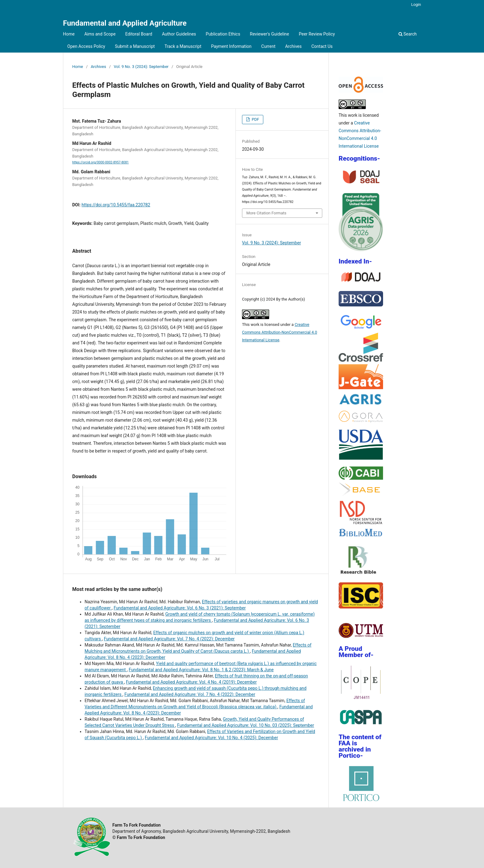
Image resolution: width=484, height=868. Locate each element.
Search (408, 34)
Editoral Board (139, 34)
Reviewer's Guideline (270, 34)
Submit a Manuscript (135, 46)
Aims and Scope (100, 34)
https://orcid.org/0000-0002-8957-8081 (100, 162)
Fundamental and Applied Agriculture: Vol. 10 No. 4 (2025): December (211, 738)
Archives (294, 46)
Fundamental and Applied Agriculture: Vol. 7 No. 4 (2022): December (169, 639)
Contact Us (322, 46)
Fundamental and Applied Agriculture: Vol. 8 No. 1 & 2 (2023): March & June (201, 670)
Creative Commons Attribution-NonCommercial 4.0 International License (280, 332)
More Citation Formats (266, 213)
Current (268, 46)
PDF (255, 119)
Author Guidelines (179, 34)
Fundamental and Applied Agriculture (125, 23)
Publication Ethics (223, 34)
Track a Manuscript (183, 46)
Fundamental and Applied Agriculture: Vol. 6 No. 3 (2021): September (180, 608)
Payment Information (231, 46)
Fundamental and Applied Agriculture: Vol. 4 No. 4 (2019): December (191, 682)
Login (416, 4)
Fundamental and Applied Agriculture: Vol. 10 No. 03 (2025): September (246, 725)
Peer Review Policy (317, 34)
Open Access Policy (86, 46)
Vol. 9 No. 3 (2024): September (141, 67)
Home (69, 34)
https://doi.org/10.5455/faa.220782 (116, 205)
